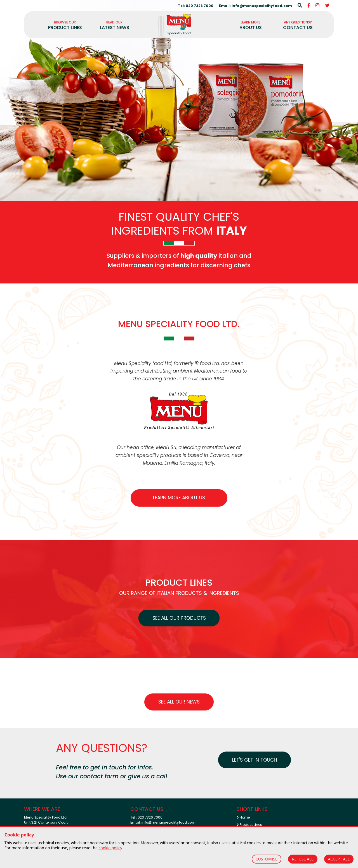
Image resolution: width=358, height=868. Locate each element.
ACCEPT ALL (339, 859)
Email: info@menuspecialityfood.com (255, 6)
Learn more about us (179, 498)
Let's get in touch (255, 760)
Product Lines (249, 825)
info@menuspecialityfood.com (169, 822)
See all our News (179, 702)
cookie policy (110, 848)
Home (243, 817)
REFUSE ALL (303, 859)
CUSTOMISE (267, 859)
